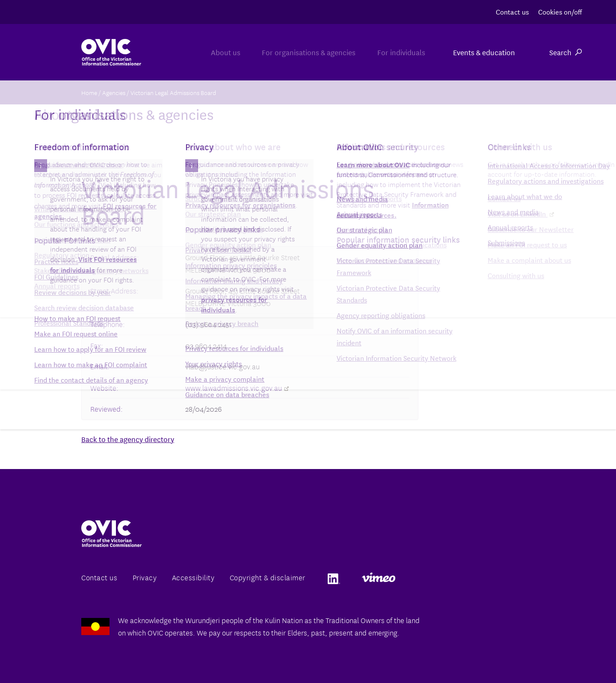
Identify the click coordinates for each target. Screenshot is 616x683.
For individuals (395, 52)
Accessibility (193, 577)
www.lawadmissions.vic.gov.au (237, 388)
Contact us (512, 11)
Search (566, 52)
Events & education (484, 52)
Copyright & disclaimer (268, 577)
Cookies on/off (560, 11)
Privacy (145, 577)
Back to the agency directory (128, 439)
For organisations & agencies (290, 52)
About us (194, 52)
